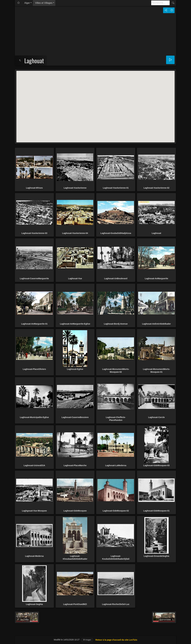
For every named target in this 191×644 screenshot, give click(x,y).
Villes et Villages (44, 3)
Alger (27, 3)
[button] (95, 104)
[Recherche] (160, 3)
